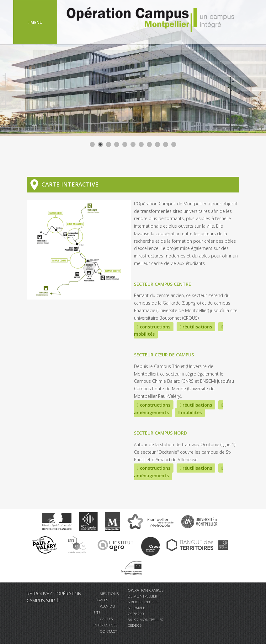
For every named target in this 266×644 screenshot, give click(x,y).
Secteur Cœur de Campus (164, 355)
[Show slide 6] (133, 144)
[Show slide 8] (149, 144)
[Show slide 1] (92, 144)
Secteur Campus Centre (162, 284)
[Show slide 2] (100, 144)
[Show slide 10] (166, 144)
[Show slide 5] (125, 144)
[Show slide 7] (141, 144)
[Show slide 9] (157, 144)
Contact (109, 631)
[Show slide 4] (117, 144)
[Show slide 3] (109, 144)
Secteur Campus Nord (160, 433)
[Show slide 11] (174, 144)
